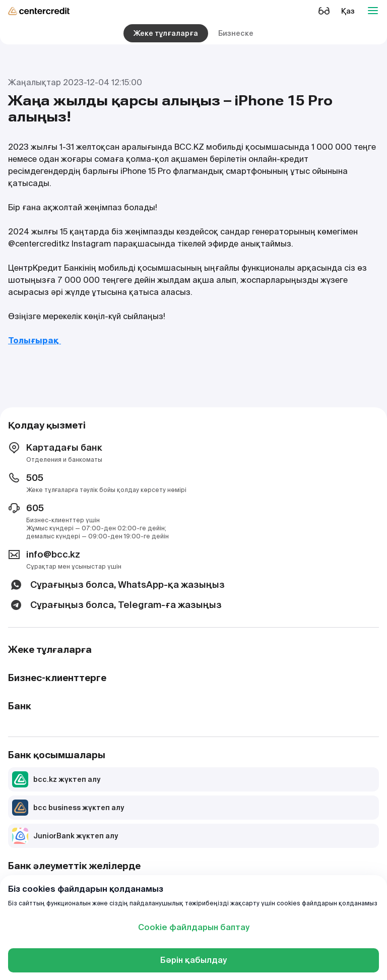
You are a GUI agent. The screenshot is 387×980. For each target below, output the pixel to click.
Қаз (348, 11)
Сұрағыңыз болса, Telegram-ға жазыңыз (115, 605)
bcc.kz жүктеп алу (56, 779)
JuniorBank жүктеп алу (65, 836)
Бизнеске (236, 33)
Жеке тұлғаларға (166, 33)
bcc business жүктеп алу (68, 808)
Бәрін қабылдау (193, 960)
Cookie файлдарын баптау (194, 927)
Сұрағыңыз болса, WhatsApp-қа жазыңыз (116, 585)
